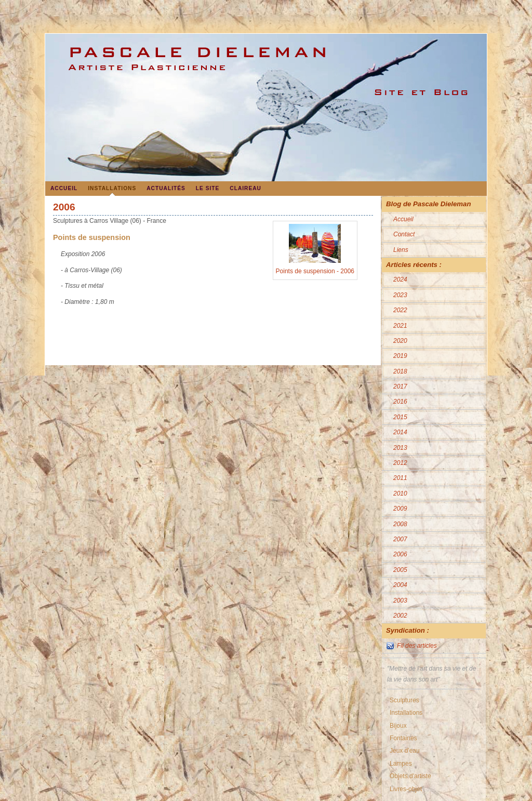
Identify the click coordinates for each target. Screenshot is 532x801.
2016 (400, 402)
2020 (400, 341)
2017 (400, 386)
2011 (400, 478)
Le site (208, 188)
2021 (400, 326)
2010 (400, 493)
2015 (400, 417)
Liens (401, 250)
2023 (400, 295)
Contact (404, 234)
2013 (400, 448)
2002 (400, 616)
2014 (400, 432)
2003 (400, 600)
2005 (400, 570)
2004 (400, 585)
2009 (400, 509)
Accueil (64, 188)
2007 (400, 539)
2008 (400, 524)
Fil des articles (417, 646)
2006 (400, 554)
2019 (400, 356)
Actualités (166, 188)
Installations (112, 188)
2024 (400, 279)
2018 (400, 371)
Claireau (245, 188)
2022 (400, 310)
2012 (400, 463)
